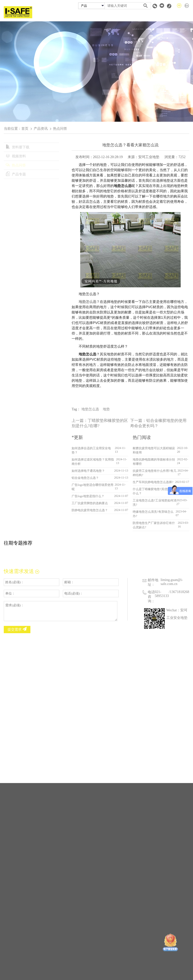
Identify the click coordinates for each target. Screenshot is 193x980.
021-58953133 (162, 594)
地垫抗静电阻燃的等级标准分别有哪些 (154, 462)
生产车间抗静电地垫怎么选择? (153, 482)
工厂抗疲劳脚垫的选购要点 (90, 503)
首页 (79, 16)
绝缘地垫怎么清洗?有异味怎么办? (153, 514)
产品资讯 (41, 129)
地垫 (106, 409)
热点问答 (16, 165)
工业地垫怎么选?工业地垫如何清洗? (154, 503)
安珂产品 (111, 16)
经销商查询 (147, 16)
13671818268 (180, 592)
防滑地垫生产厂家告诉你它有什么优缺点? (154, 525)
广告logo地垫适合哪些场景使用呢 (92, 487)
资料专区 (166, 16)
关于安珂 (93, 16)
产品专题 (16, 174)
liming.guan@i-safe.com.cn (172, 582)
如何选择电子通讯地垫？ (88, 471)
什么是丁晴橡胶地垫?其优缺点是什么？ (154, 491)
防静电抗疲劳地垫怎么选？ (90, 510)
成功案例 (128, 16)
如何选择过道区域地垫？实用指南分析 (93, 462)
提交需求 (17, 629)
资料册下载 (18, 147)
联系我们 (183, 16)
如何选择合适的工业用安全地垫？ (91, 450)
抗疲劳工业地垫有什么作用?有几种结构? (154, 473)
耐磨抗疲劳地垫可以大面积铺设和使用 (154, 450)
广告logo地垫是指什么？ (88, 496)
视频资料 (16, 156)
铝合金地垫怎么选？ (85, 478)
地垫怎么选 (90, 409)
